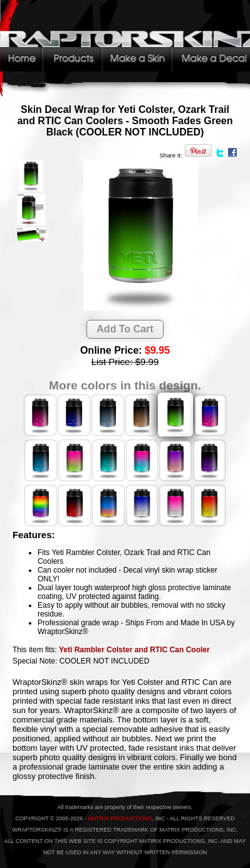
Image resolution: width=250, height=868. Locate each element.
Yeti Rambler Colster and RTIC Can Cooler (134, 650)
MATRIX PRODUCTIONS (120, 818)
